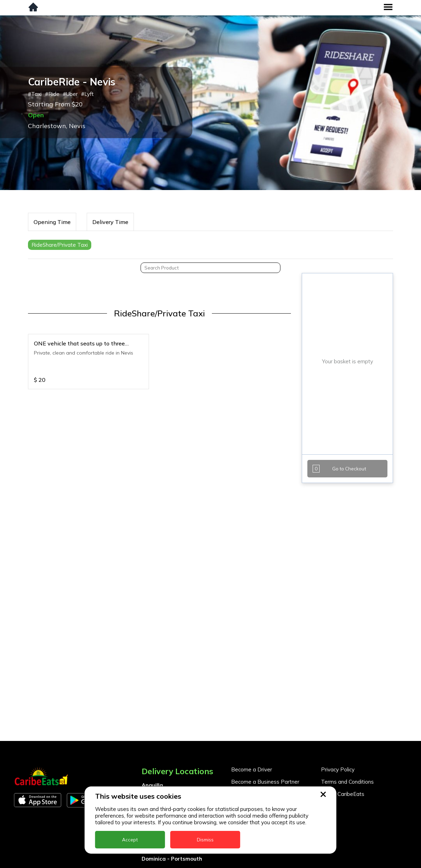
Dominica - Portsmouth (172, 859)
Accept (130, 840)
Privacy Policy (338, 769)
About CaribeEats (343, 794)
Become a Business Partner (265, 782)
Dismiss (205, 840)
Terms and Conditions (347, 782)
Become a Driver (252, 769)
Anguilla (152, 785)
